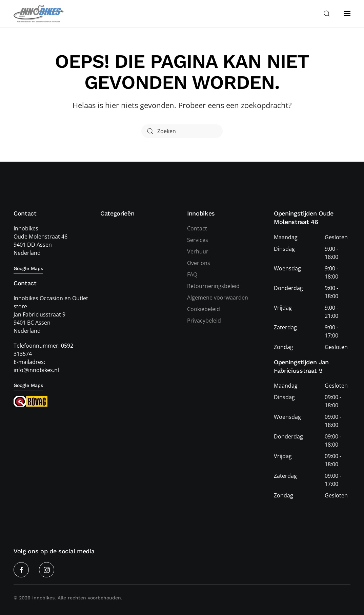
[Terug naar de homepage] (39, 14)
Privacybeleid (204, 321)
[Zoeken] (182, 131)
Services (198, 240)
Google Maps (28, 268)
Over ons (199, 263)
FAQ (192, 275)
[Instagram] (47, 570)
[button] (327, 14)
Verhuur (198, 252)
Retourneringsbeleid (213, 286)
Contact (197, 229)
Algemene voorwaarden (218, 298)
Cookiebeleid (204, 309)
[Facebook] (21, 570)
